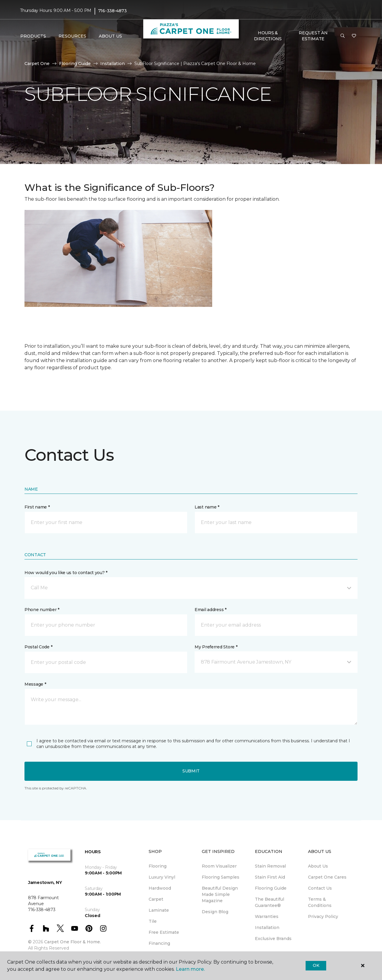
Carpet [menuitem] (156, 899)
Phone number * (42, 610)
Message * (35, 684)
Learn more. (190, 969)
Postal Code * (38, 647)
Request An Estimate (313, 36)
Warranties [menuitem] (267, 916)
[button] (343, 36)
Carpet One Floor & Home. (73, 942)
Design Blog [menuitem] (215, 912)
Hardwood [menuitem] (160, 888)
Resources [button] (72, 36)
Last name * (207, 507)
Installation (113, 64)
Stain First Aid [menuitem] (270, 877)
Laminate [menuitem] (159, 910)
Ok (316, 965)
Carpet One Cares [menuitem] (327, 877)
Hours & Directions (268, 36)
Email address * (211, 610)
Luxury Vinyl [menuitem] (162, 877)
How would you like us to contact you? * (66, 573)
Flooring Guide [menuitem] (271, 888)
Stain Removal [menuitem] (270, 866)
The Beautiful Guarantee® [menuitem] (269, 902)
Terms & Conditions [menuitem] (320, 902)
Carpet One (37, 64)
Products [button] (33, 36)
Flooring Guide (75, 64)
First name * (37, 507)
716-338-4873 (113, 11)
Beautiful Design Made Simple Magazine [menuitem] (220, 894)
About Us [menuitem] (318, 866)
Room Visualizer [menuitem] (219, 866)
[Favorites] (354, 36)
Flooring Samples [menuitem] (221, 877)
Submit (191, 771)
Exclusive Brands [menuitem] (273, 939)
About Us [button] (110, 36)
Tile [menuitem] (153, 921)
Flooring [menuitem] (158, 866)
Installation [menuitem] (267, 928)
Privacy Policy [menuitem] (323, 916)
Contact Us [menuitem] (320, 888)
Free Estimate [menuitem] (164, 932)
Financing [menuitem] (159, 943)
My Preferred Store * (216, 647)
